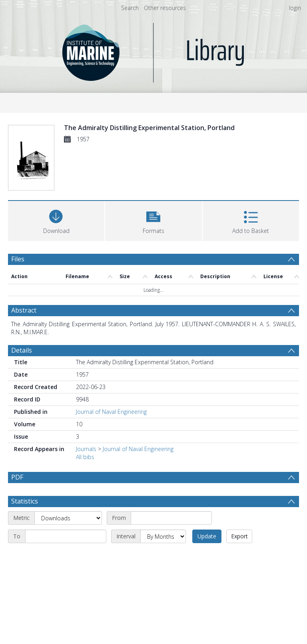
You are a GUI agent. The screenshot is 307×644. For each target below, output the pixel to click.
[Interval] (163, 536)
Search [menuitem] (130, 8)
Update (207, 536)
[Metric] (68, 518)
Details (22, 350)
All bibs (85, 457)
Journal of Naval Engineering (111, 412)
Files (18, 259)
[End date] (66, 536)
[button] (153, 220)
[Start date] (171, 518)
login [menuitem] (295, 8)
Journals (86, 449)
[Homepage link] (154, 51)
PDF (17, 477)
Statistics (25, 501)
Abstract (24, 310)
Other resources (165, 8)
